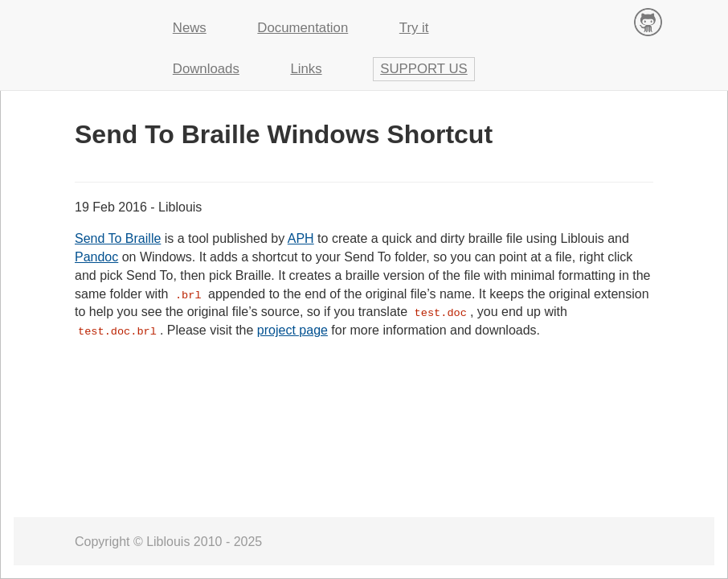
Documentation (303, 28)
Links (306, 69)
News (190, 28)
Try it (414, 28)
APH (301, 238)
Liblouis (99, 20)
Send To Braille (118, 238)
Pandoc (96, 257)
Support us (424, 69)
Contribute (648, 21)
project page (292, 330)
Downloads (206, 69)
